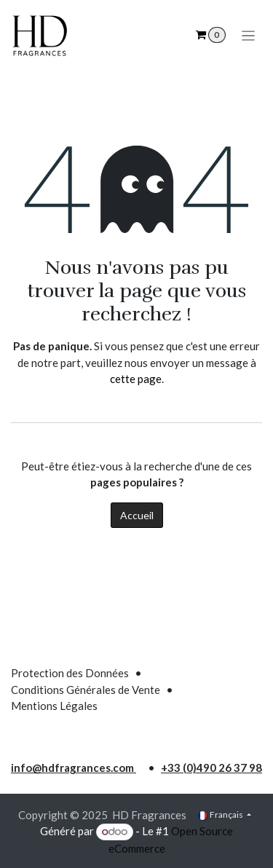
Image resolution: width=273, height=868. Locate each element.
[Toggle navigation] (249, 35)
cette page (136, 379)
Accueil (137, 515)
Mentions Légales (54, 706)
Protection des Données (70, 673)
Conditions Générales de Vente (86, 690)
